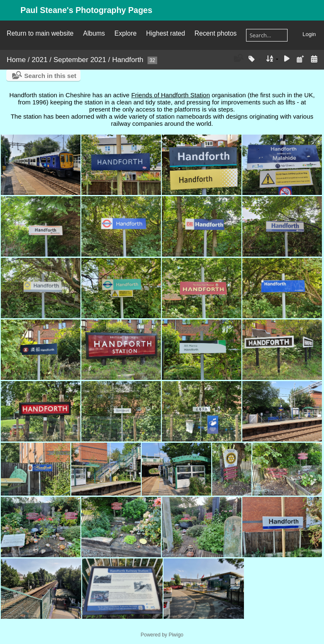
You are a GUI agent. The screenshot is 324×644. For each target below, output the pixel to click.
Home (16, 60)
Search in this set (50, 76)
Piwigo (176, 635)
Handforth (128, 60)
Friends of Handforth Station (171, 95)
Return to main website (40, 33)
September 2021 (80, 60)
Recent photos (216, 33)
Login (309, 34)
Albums (94, 33)
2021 (40, 60)
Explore (126, 33)
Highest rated (166, 33)
